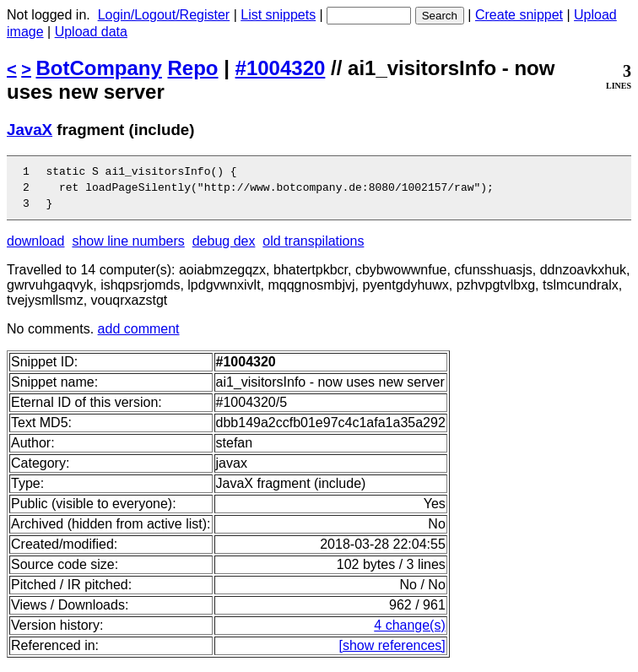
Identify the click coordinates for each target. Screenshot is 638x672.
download (36, 249)
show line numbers (128, 249)
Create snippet (519, 15)
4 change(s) (410, 633)
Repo (193, 68)
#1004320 (281, 68)
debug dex (224, 249)
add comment (139, 336)
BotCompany (99, 68)
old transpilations (313, 249)
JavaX (30, 130)
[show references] (392, 653)
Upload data (91, 32)
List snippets (278, 15)
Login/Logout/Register (164, 15)
